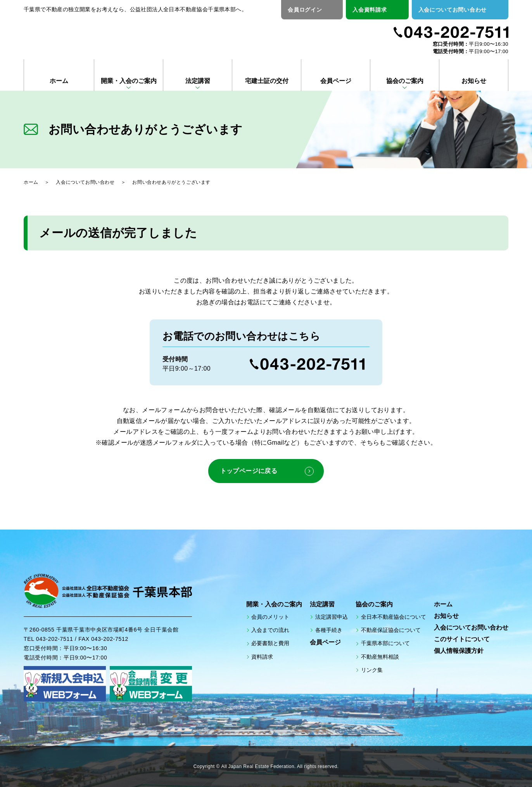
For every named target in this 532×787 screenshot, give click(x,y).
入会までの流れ (270, 630)
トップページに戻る (249, 471)
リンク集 (372, 670)
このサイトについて (462, 639)
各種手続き (329, 630)
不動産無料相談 (380, 656)
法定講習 (198, 81)
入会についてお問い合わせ (453, 10)
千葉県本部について (385, 643)
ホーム (59, 81)
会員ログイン (305, 10)
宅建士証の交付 (267, 81)
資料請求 (262, 656)
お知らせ (474, 81)
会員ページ (336, 81)
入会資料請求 (370, 10)
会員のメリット (270, 617)
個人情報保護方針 (459, 651)
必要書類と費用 (270, 643)
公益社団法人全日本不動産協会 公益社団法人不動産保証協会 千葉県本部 (115, 36)
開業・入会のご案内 (129, 81)
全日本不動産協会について (394, 617)
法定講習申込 (332, 617)
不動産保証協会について (391, 630)
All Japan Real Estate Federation (258, 767)
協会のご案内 (405, 81)
